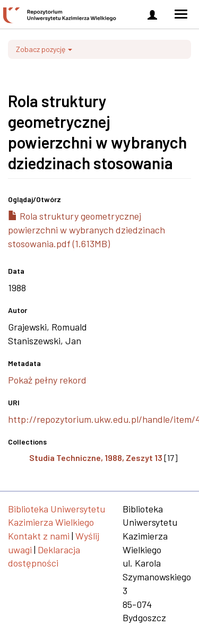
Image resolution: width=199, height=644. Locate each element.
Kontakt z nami (39, 536)
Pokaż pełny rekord (47, 380)
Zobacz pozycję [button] (44, 49)
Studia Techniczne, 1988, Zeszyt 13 (96, 458)
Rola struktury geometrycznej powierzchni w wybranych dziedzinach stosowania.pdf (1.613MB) (86, 229)
